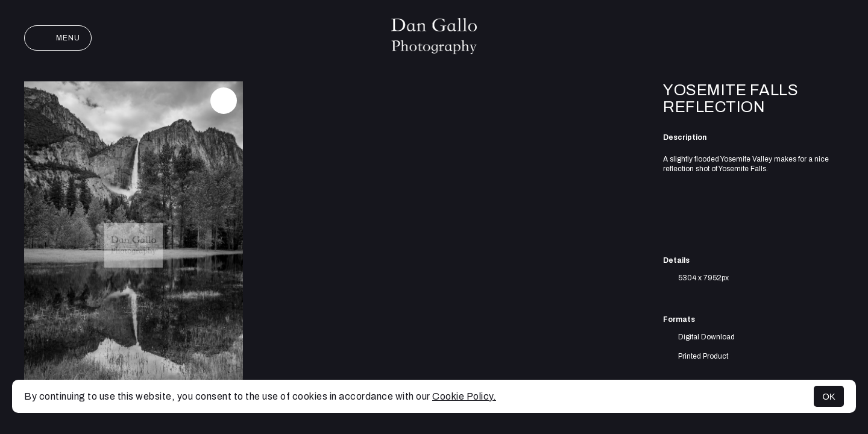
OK (829, 396)
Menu (58, 38)
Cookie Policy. (464, 396)
